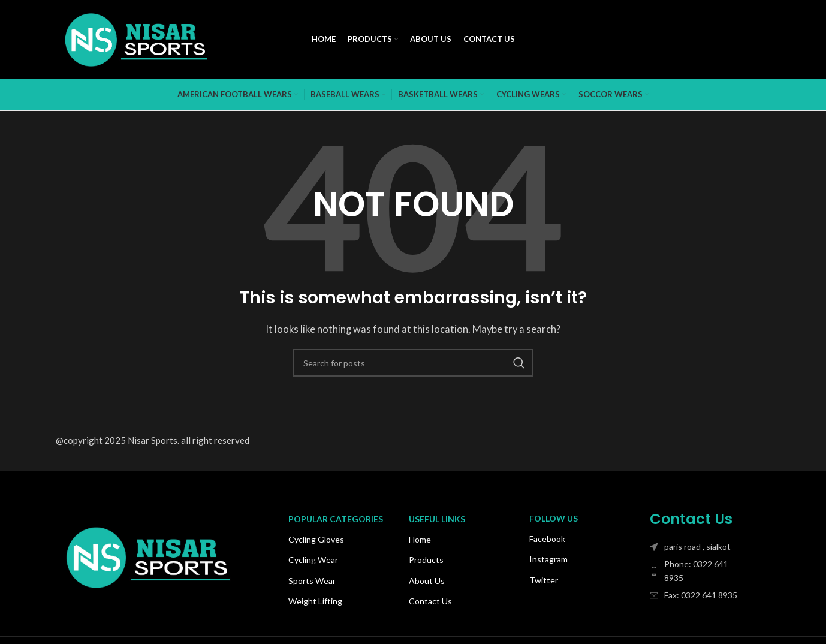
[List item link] (699, 571)
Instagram (548, 559)
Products (426, 560)
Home (420, 539)
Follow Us (554, 518)
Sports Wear (312, 581)
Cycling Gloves (316, 539)
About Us (427, 581)
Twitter (544, 580)
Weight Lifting (315, 601)
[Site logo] (137, 38)
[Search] (413, 363)
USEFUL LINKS (437, 519)
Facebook (547, 539)
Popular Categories (336, 519)
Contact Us (430, 601)
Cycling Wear (313, 560)
